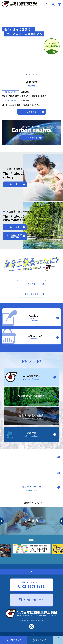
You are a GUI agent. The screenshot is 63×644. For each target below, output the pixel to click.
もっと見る (31, 112)
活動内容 (31, 284)
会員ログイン (40, 640)
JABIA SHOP (13, 640)
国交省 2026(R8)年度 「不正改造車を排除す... (21, 105)
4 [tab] (36, 74)
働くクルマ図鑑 (32, 294)
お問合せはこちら (32, 600)
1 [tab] (27, 74)
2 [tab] (30, 74)
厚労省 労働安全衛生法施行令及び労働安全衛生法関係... (25, 96)
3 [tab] (33, 74)
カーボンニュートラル (15, 236)
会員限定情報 (31, 137)
